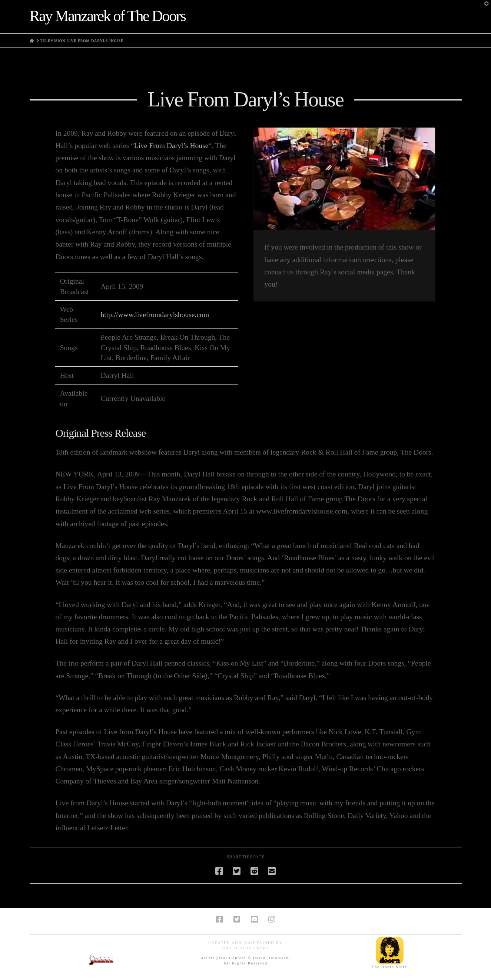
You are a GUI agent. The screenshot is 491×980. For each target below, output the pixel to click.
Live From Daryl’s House (171, 146)
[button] (484, 7)
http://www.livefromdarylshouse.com (155, 315)
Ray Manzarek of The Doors (108, 16)
